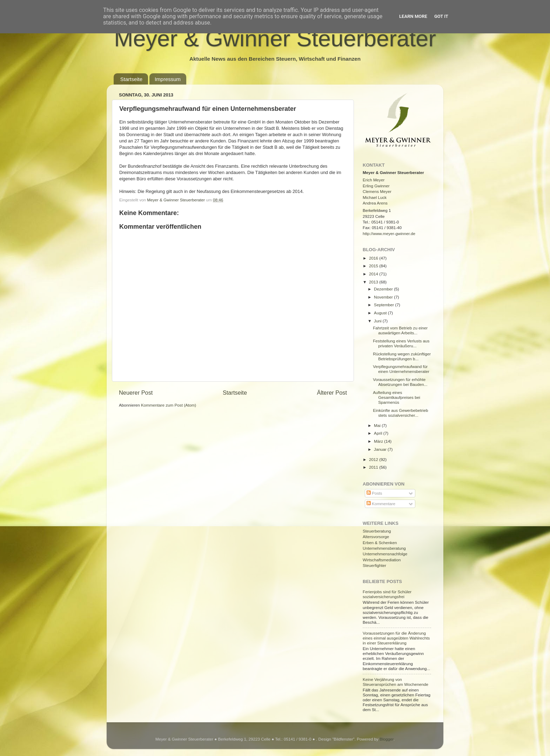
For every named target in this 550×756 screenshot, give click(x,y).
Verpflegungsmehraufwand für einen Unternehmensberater (401, 369)
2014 (374, 274)
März (379, 441)
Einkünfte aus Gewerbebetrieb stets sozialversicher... (400, 413)
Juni (378, 321)
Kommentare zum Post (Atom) (169, 405)
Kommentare (381, 504)
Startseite (131, 79)
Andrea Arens (375, 203)
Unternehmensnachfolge (385, 554)
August (381, 313)
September (384, 305)
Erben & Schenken (380, 543)
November (384, 297)
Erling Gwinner (376, 186)
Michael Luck (375, 197)
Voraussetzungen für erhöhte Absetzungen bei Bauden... (400, 382)
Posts (374, 493)
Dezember (384, 289)
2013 (374, 282)
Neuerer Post (136, 393)
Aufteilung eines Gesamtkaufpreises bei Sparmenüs (397, 397)
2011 (374, 467)
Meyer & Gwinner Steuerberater (275, 38)
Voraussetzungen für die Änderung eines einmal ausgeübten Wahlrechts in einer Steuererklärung (396, 638)
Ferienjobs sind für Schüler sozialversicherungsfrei (387, 594)
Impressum (168, 79)
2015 (374, 266)
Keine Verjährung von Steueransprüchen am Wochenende (395, 682)
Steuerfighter (374, 565)
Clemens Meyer (377, 191)
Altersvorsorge (376, 537)
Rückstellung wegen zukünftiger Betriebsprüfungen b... (402, 356)
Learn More (413, 16)
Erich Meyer (374, 180)
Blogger (387, 739)
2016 (374, 258)
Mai (378, 425)
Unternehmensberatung (384, 548)
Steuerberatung (377, 531)
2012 (374, 459)
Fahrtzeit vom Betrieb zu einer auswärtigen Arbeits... (400, 330)
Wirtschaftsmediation (382, 560)
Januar (381, 449)
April (379, 433)
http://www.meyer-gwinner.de (389, 233)
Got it (441, 16)
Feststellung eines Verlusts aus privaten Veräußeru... (401, 343)
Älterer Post (332, 393)
